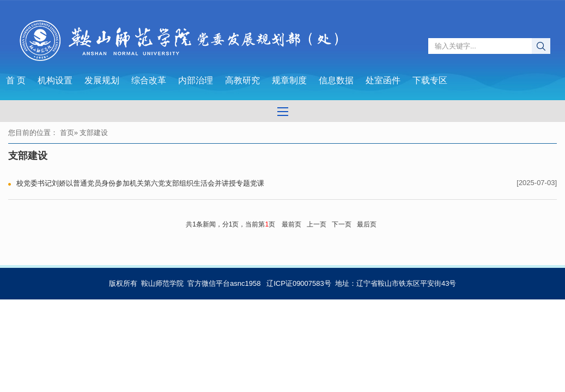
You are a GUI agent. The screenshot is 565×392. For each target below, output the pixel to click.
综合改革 (149, 80)
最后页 (367, 224)
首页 (67, 133)
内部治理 (196, 80)
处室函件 (383, 80)
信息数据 (336, 80)
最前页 (291, 224)
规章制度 (289, 80)
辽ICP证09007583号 (299, 283)
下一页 (342, 224)
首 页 (16, 80)
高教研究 (242, 80)
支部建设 (28, 156)
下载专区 (430, 80)
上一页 (317, 224)
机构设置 (55, 80)
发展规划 (102, 80)
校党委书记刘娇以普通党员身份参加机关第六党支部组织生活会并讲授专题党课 (140, 183)
